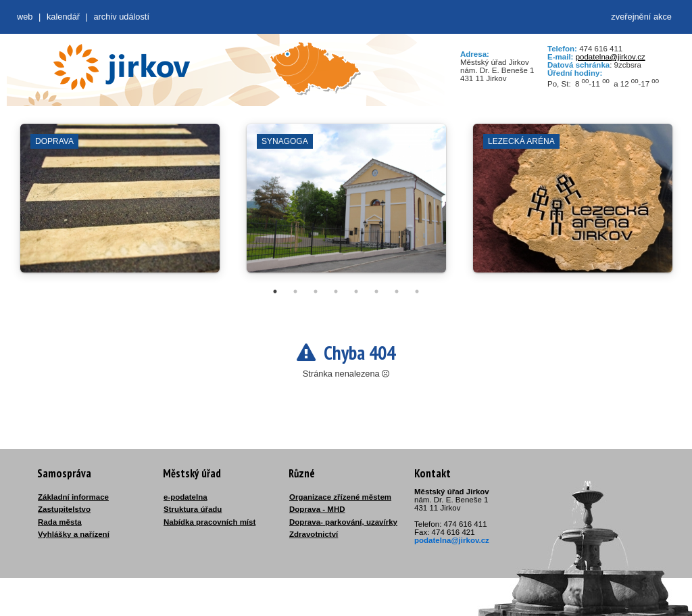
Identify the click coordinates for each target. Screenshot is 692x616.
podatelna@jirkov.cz (611, 57)
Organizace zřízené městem (340, 497)
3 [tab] (316, 291)
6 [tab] (376, 291)
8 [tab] (417, 291)
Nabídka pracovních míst (209, 522)
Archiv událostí (121, 17)
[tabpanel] (120, 205)
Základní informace (73, 497)
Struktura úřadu (193, 509)
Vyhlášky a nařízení (74, 534)
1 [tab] (275, 291)
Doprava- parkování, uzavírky (343, 522)
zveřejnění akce (641, 17)
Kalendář (63, 17)
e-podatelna (186, 497)
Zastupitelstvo (64, 509)
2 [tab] (295, 291)
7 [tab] (397, 291)
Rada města (60, 522)
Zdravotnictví (314, 534)
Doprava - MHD (317, 509)
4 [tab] (336, 291)
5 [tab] (356, 291)
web (25, 17)
